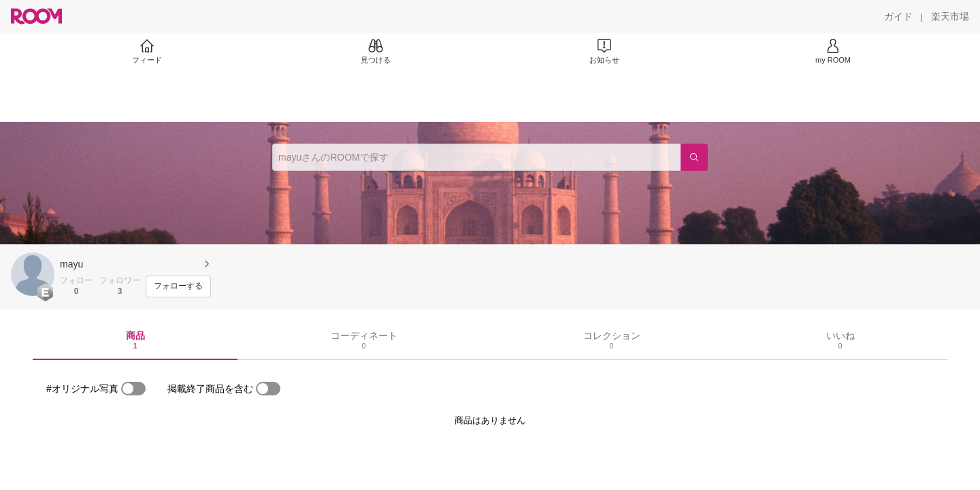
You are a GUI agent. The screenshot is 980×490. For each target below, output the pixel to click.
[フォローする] (178, 287)
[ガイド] (898, 16)
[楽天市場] (950, 16)
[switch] (133, 389)
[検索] (694, 157)
